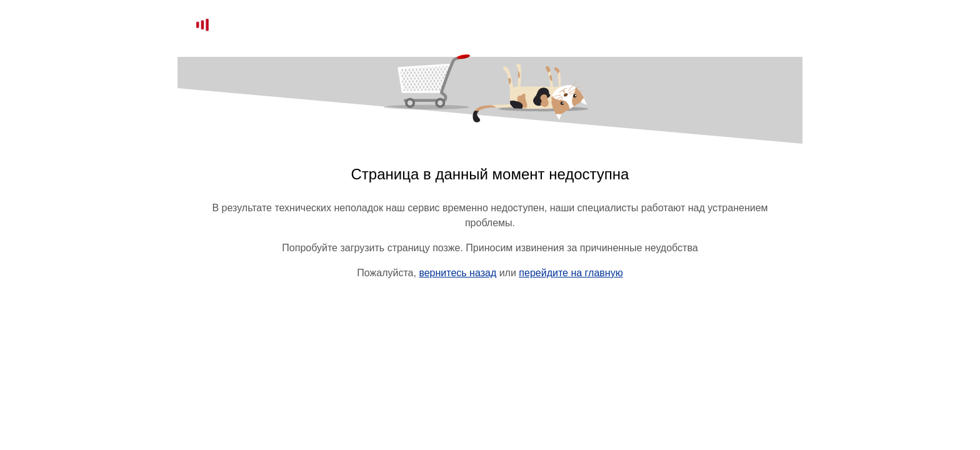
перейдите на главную (571, 273)
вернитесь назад (457, 273)
